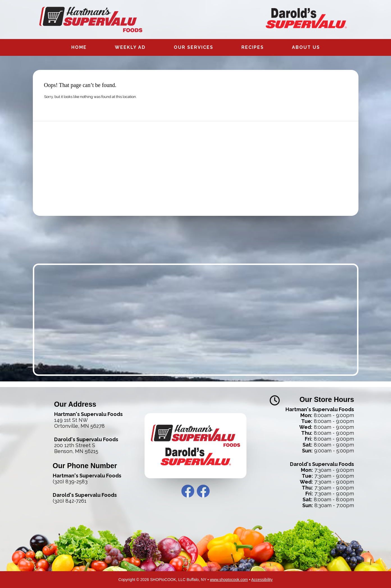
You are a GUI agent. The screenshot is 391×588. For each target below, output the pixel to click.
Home (79, 47)
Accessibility (262, 580)
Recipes (253, 47)
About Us (306, 47)
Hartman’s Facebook (188, 491)
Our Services (194, 47)
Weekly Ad (130, 47)
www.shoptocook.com (229, 580)
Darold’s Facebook (203, 491)
